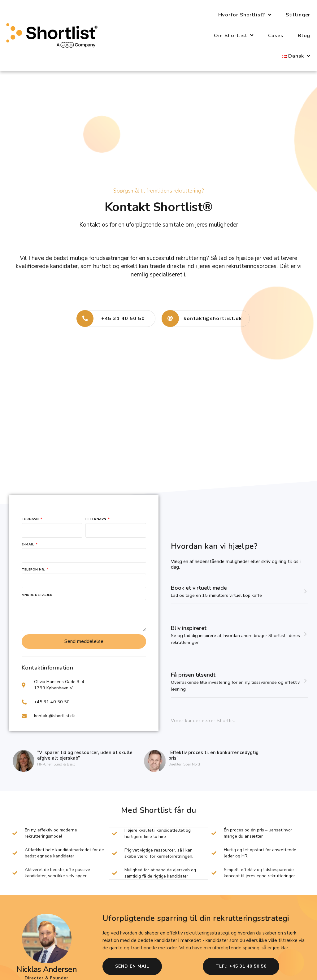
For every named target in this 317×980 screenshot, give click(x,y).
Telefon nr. (34, 569)
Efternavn (96, 519)
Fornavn (31, 519)
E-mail (28, 544)
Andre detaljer (37, 595)
